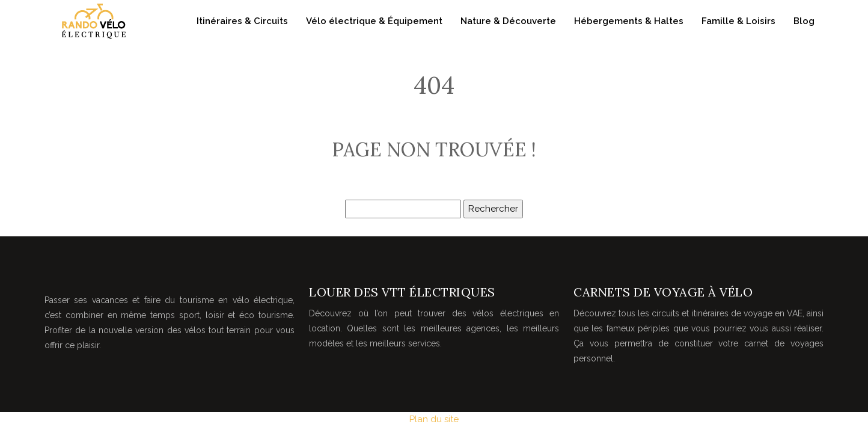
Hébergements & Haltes (629, 21)
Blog (804, 21)
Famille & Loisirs (738, 21)
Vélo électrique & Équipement (374, 21)
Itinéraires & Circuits (242, 21)
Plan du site (434, 419)
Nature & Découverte (508, 21)
